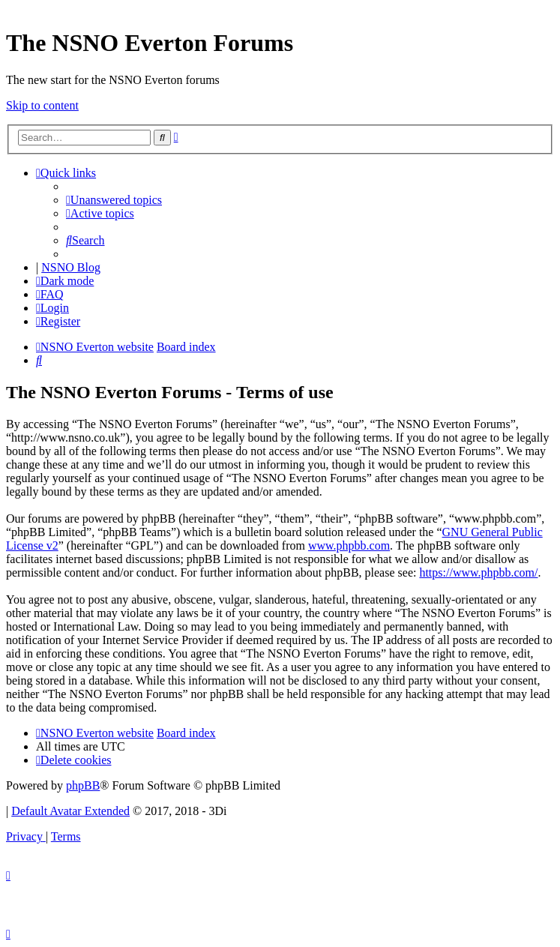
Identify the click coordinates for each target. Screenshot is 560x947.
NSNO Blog (71, 267)
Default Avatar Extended (70, 811)
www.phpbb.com (349, 545)
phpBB (83, 785)
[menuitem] (114, 200)
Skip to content (42, 105)
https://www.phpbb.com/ (478, 572)
